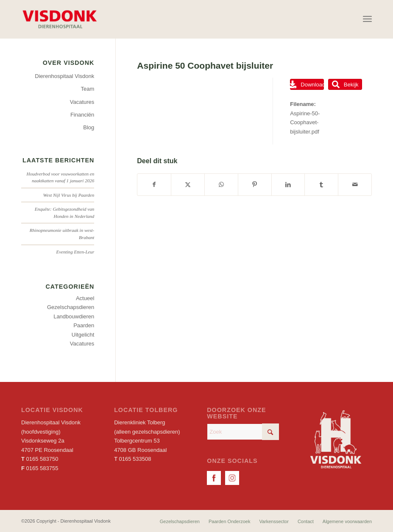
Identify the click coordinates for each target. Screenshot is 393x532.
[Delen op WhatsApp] (221, 185)
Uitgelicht (83, 335)
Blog (89, 127)
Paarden (84, 325)
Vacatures (82, 102)
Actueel (85, 298)
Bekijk (345, 84)
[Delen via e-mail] (355, 185)
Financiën (82, 115)
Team (88, 89)
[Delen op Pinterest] (255, 185)
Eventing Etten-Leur (75, 252)
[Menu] (367, 19)
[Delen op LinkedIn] (288, 185)
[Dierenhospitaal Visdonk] (59, 19)
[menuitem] (367, 19)
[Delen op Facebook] (154, 185)
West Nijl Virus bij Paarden (69, 195)
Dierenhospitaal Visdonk (64, 76)
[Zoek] (243, 432)
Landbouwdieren (74, 316)
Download (307, 84)
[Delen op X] (188, 185)
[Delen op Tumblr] (321, 185)
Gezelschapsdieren (71, 307)
